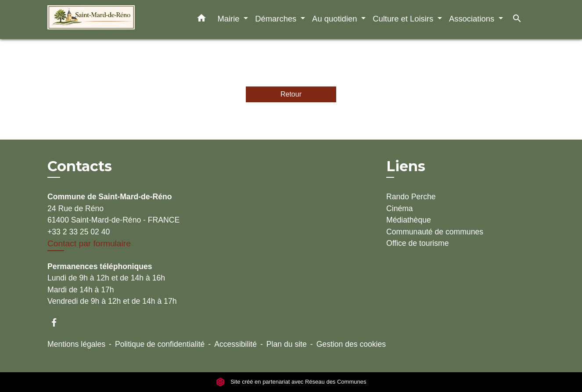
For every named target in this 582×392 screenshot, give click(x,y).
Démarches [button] (277, 19)
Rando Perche (411, 197)
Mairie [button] (229, 19)
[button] (201, 20)
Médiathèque (409, 220)
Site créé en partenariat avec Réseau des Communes (291, 382)
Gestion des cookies (351, 344)
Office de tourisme (417, 243)
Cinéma (400, 209)
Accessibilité (235, 344)
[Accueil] (102, 20)
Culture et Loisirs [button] (404, 19)
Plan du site (287, 344)
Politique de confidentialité (160, 344)
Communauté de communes (435, 232)
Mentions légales (76, 344)
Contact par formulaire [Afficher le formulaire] (89, 243)
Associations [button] (473, 19)
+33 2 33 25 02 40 (79, 232)
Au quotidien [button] (336, 19)
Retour (291, 94)
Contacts (80, 166)
